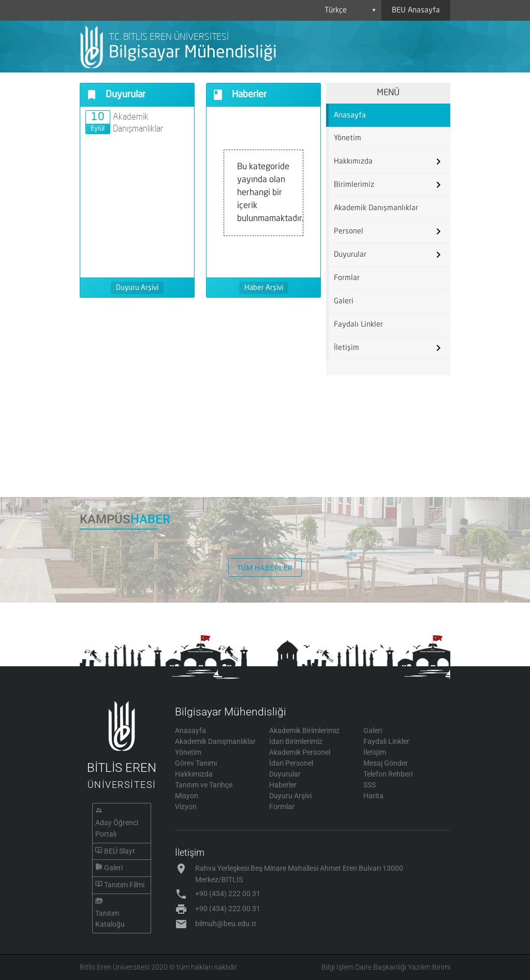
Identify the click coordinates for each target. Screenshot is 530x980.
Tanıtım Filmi (124, 885)
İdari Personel (291, 763)
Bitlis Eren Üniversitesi (115, 967)
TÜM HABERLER (265, 568)
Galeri (344, 301)
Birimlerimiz (354, 185)
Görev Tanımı (196, 763)
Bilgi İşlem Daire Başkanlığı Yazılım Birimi (386, 967)
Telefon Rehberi (388, 774)
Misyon (187, 796)
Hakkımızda (353, 162)
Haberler (283, 785)
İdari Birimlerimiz (296, 741)
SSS (370, 785)
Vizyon (186, 807)
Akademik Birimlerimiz (304, 730)
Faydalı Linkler (358, 325)
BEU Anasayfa (416, 10)
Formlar (347, 278)
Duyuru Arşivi (137, 288)
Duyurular (350, 255)
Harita (373, 796)
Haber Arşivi (264, 288)
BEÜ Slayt (120, 851)
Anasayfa (350, 115)
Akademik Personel (300, 752)
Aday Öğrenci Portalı (117, 828)
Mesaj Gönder (386, 763)
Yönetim (348, 138)
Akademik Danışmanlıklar (376, 208)
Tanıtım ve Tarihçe (204, 785)
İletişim (347, 348)
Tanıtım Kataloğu (110, 919)
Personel (349, 231)
